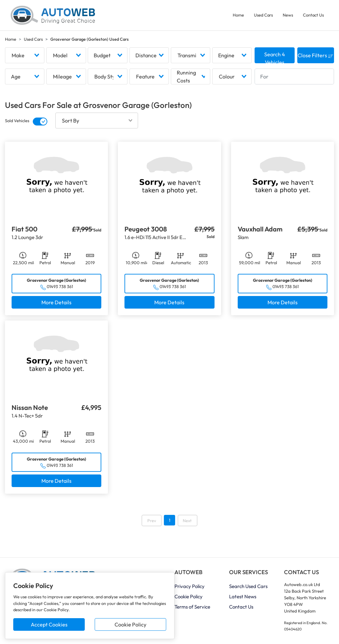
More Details (56, 302)
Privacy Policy (190, 587)
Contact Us (313, 15)
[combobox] (25, 56)
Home (238, 15)
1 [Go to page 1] (169, 520)
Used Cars (263, 15)
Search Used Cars (248, 587)
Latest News (243, 597)
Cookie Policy (130, 624)
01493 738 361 (60, 287)
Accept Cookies (49, 624)
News (288, 15)
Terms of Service (192, 607)
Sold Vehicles (17, 121)
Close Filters (315, 56)
